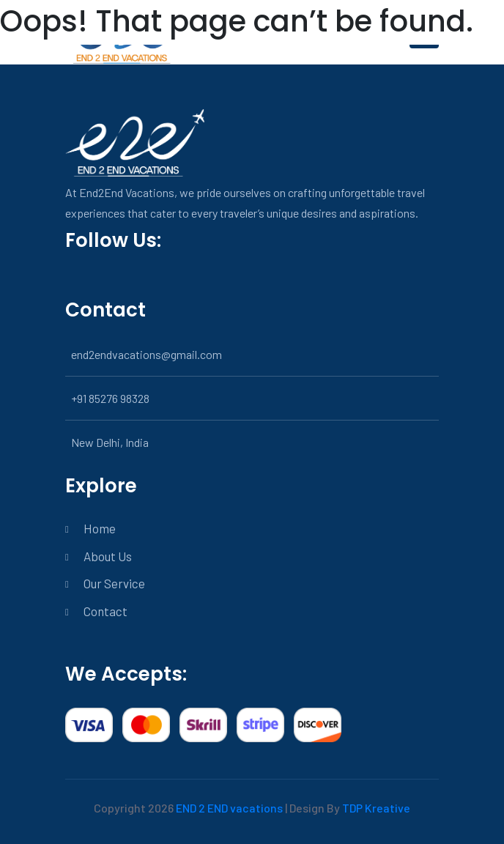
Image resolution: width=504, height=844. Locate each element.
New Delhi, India (110, 442)
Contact (105, 611)
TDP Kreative (376, 808)
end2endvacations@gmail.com (147, 354)
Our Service (114, 583)
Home (100, 528)
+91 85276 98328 (110, 398)
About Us (108, 556)
